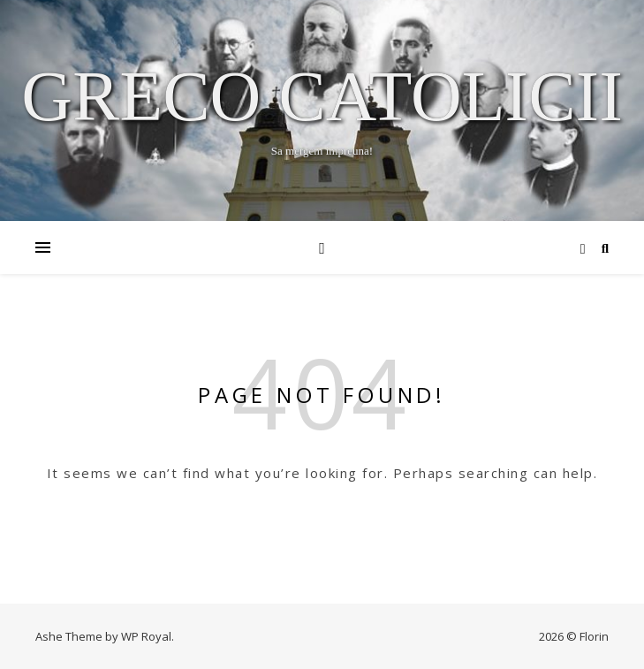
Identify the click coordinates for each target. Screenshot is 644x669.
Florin (594, 636)
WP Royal (146, 636)
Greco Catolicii (322, 96)
